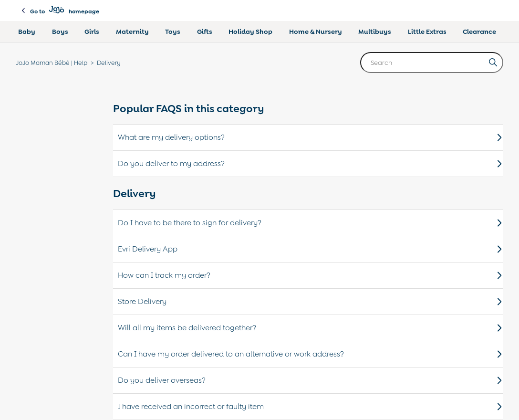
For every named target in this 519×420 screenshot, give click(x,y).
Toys (173, 31)
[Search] (432, 63)
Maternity (132, 31)
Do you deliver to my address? (311, 163)
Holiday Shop (250, 31)
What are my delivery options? (311, 137)
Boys (60, 31)
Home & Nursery (316, 31)
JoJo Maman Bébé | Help (52, 63)
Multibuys (375, 31)
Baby (27, 31)
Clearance (479, 31)
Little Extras (427, 31)
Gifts (205, 31)
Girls (92, 31)
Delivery (109, 63)
